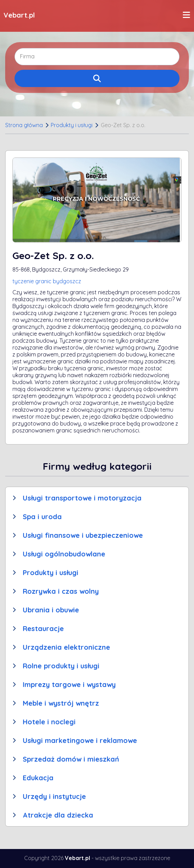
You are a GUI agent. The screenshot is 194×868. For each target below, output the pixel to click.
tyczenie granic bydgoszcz (47, 281)
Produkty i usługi (72, 125)
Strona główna (24, 125)
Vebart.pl (19, 15)
